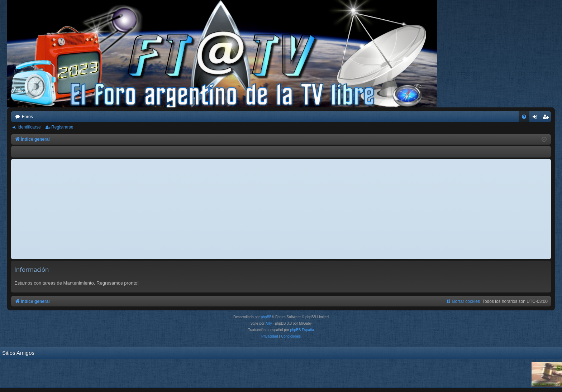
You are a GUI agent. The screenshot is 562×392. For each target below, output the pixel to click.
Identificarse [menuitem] (536, 118)
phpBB (266, 317)
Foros (27, 117)
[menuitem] (524, 117)
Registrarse (62, 127)
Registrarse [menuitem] (547, 118)
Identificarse (29, 127)
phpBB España (302, 330)
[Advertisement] (281, 209)
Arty (269, 323)
